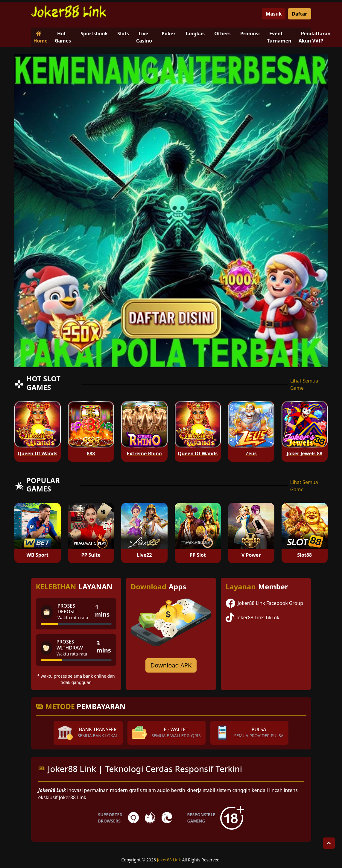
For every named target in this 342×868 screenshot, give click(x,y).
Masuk (274, 14)
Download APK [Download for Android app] (171, 665)
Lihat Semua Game (304, 384)
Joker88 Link (169, 860)
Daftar (299, 14)
